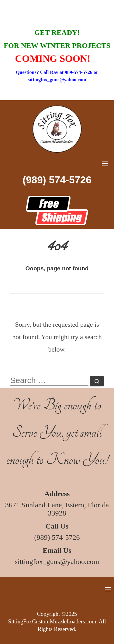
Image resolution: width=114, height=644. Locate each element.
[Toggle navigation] (105, 163)
